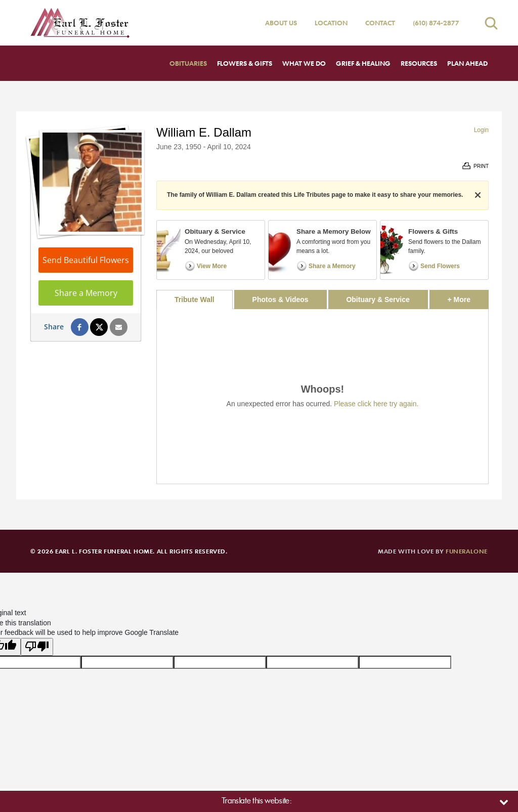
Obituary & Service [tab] (378, 300)
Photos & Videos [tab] (280, 300)
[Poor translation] (37, 647)
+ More (468, 297)
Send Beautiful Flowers (86, 260)
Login (481, 130)
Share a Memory (86, 293)
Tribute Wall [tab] (195, 300)
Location (331, 23)
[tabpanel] (322, 396)
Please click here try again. (376, 404)
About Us (281, 23)
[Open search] (491, 23)
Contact (380, 23)
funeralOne (467, 551)
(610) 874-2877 (436, 23)
